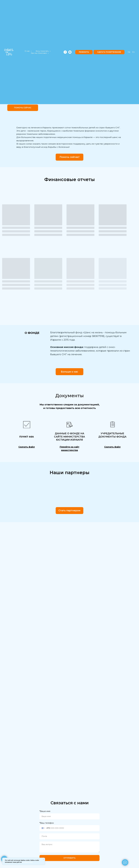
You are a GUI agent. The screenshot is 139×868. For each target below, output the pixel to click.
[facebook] (65, 52)
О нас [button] (27, 51)
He (129, 52)
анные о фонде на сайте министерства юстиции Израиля (69, 437)
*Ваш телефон (47, 823)
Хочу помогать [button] (42, 51)
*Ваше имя (45, 811)
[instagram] (70, 52)
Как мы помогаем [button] (39, 53)
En (134, 52)
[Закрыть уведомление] (43, 859)
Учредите (108, 433)
